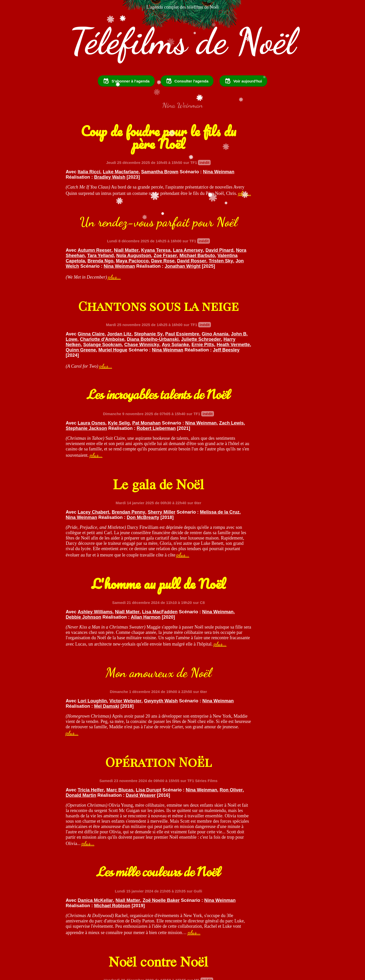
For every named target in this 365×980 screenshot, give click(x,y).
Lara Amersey (202, 203)
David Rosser (250, 219)
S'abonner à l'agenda (126, 96)
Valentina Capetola (228, 214)
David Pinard (234, 203)
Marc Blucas (242, 546)
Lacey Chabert (94, 415)
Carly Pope (211, 688)
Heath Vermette (160, 331)
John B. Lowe (135, 315)
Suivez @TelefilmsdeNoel (127, 951)
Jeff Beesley (129, 342)
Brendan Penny (129, 415)
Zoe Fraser (255, 208)
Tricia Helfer (213, 546)
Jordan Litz (119, 310)
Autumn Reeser (216, 198)
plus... (105, 235)
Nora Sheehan (266, 203)
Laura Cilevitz (280, 688)
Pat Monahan (268, 310)
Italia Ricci (89, 198)
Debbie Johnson (262, 433)
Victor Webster (125, 542)
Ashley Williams (217, 428)
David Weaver (246, 556)
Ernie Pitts (129, 331)
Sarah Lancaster (96, 811)
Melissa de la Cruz (109, 420)
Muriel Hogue (113, 337)
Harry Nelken (105, 326)
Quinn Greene (81, 337)
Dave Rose (222, 219)
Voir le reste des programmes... (182, 916)
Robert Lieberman (255, 321)
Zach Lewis (257, 315)
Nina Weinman (120, 203)
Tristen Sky (280, 219)
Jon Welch (199, 224)
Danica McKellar (95, 701)
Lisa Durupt (270, 546)
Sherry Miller (162, 415)
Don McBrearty (110, 426)
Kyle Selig (241, 310)
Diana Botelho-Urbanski (117, 321)
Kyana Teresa (278, 198)
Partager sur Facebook (240, 951)
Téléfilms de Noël (182, 56)
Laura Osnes (213, 310)
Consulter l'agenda (187, 96)
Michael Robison (84, 712)
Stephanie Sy (148, 310)
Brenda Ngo (263, 214)
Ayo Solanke (102, 331)
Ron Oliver (256, 551)
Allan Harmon (231, 438)
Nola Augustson (223, 208)
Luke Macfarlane (121, 198)
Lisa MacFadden (281, 428)
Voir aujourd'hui (243, 96)
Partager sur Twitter (185, 951)
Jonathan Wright (205, 230)
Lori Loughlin (92, 542)
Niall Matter (248, 198)
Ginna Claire (91, 310)
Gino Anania (105, 315)
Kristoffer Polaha (244, 688)
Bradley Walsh (81, 208)
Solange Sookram (141, 326)
